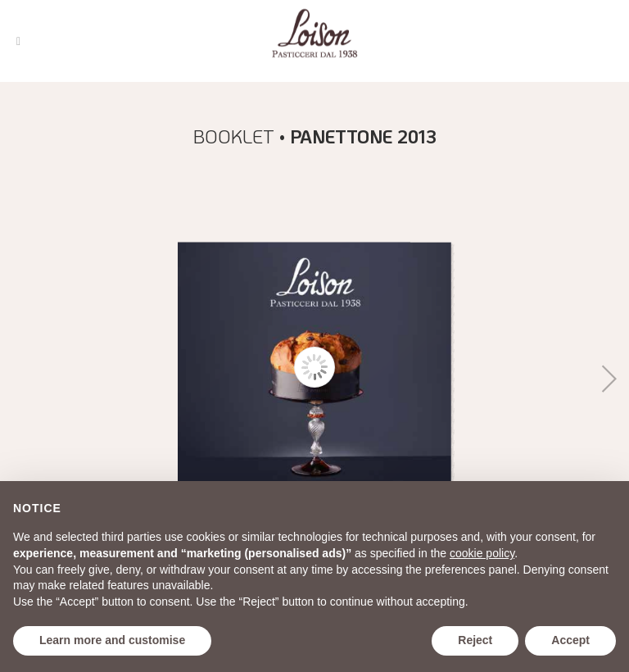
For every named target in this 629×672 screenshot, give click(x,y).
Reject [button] (475, 640)
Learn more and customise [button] (112, 640)
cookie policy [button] (482, 553)
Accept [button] (570, 640)
